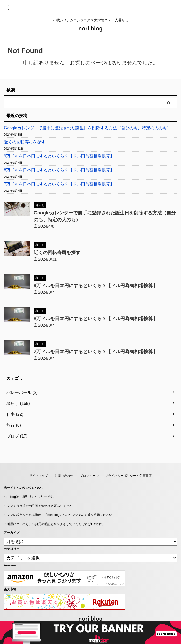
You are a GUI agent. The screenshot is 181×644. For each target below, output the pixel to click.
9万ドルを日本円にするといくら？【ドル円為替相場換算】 (59, 156)
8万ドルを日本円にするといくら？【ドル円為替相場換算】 (59, 170)
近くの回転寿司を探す (25, 142)
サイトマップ (39, 476)
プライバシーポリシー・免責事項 (128, 476)
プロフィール (89, 476)
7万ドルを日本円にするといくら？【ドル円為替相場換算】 (59, 184)
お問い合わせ (64, 476)
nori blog (90, 28)
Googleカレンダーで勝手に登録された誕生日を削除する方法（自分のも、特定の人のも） (87, 128)
